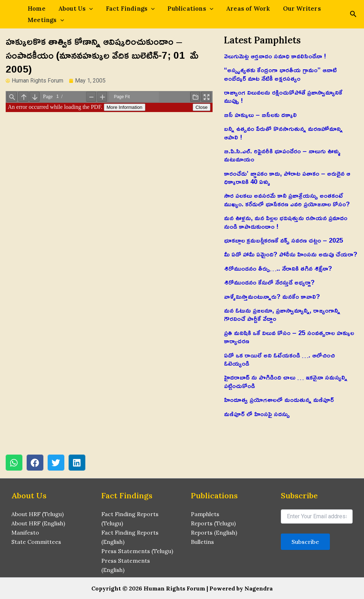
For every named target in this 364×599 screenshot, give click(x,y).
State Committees (36, 541)
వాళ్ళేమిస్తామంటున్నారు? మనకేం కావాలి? (272, 296)
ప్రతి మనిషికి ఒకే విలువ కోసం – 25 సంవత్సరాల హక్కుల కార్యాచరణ (289, 337)
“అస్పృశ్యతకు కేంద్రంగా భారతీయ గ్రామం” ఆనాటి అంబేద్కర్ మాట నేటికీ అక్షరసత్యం (280, 74)
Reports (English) (214, 532)
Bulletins (202, 541)
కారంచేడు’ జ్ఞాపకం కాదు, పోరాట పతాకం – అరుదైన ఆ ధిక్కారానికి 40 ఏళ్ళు (287, 177)
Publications (180, 9)
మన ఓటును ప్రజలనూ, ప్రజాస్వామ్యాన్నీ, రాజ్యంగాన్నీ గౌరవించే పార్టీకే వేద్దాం (282, 314)
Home (35, 9)
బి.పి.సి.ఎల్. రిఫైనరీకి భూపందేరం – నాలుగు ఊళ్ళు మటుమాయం (282, 155)
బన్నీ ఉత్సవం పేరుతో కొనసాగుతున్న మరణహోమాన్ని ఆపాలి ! (283, 132)
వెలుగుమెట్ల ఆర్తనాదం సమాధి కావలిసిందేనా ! (275, 56)
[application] (85, 9)
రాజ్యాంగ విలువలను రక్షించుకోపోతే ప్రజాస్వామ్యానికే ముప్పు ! (283, 96)
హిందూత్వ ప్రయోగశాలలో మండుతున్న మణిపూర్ (279, 399)
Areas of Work (235, 9)
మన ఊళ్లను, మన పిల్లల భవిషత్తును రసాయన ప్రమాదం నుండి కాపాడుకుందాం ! (286, 222)
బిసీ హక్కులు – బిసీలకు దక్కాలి (260, 115)
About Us (71, 9)
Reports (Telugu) (213, 523)
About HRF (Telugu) (38, 513)
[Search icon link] (353, 15)
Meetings (44, 20)
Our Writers (286, 9)
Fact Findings (123, 9)
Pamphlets (205, 513)
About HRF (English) (38, 523)
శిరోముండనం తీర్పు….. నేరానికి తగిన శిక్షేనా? (278, 268)
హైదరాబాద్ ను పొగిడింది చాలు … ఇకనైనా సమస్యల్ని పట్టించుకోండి (286, 381)
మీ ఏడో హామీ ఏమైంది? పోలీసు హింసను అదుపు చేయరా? (291, 254)
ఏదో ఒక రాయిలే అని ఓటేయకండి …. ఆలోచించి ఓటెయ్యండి (279, 359)
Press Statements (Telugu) (137, 551)
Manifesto (25, 532)
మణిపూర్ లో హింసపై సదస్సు (257, 414)
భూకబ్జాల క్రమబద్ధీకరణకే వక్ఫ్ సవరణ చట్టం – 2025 (283, 240)
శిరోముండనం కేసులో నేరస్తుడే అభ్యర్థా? (269, 282)
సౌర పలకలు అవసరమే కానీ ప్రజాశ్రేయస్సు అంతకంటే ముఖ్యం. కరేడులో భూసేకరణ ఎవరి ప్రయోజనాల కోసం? (287, 199)
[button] (14, 463)
